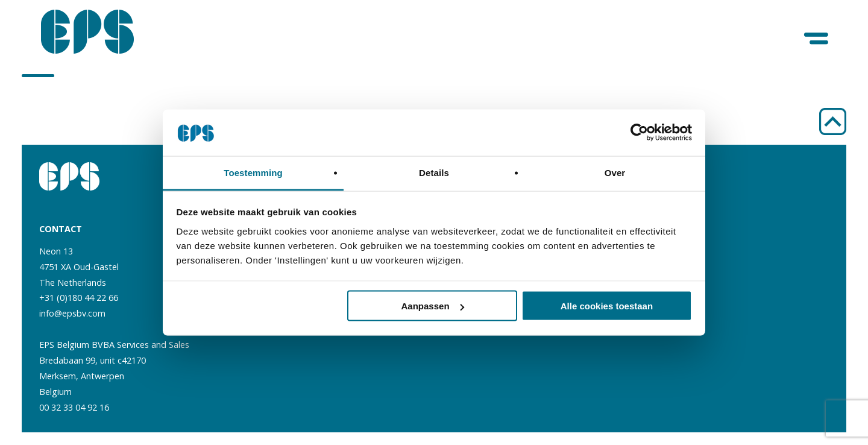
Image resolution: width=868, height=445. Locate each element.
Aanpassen (433, 306)
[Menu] (817, 39)
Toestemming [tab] (253, 172)
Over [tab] (615, 172)
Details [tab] (434, 172)
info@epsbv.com (72, 313)
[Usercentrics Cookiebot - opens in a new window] (639, 133)
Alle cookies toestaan (607, 306)
